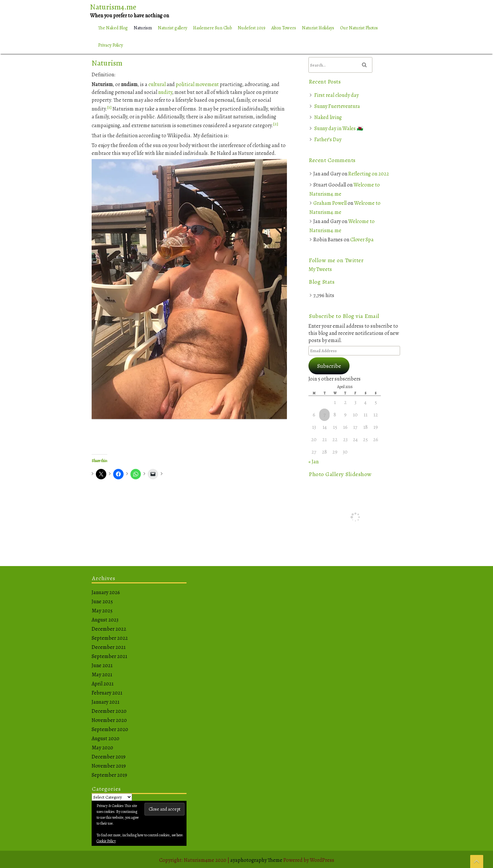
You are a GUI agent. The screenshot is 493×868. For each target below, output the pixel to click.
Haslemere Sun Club (212, 28)
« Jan (314, 462)
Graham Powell (330, 203)
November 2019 (109, 766)
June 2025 (102, 602)
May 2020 (102, 748)
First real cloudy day (336, 95)
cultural (157, 84)
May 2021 (102, 675)
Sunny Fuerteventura (337, 106)
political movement (197, 84)
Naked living (328, 117)
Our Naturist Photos (359, 28)
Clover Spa (362, 240)
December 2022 (109, 629)
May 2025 (102, 611)
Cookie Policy (106, 841)
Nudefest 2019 (252, 28)
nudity (165, 92)
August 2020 (105, 739)
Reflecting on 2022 (369, 174)
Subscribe (329, 366)
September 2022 (110, 638)
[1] (109, 107)
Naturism (143, 28)
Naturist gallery (172, 28)
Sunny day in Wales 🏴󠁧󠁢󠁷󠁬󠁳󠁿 (339, 128)
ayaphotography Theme (257, 860)
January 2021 (105, 702)
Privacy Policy (111, 45)
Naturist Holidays (318, 28)
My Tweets (320, 269)
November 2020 (109, 720)
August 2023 (105, 620)
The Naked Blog (113, 28)
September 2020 (110, 729)
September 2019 (109, 775)
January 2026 (106, 592)
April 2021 (103, 684)
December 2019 (109, 757)
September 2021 (109, 656)
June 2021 (102, 666)
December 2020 (109, 711)
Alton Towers (284, 28)
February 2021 (107, 693)
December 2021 (109, 647)
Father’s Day (328, 140)
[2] (276, 124)
